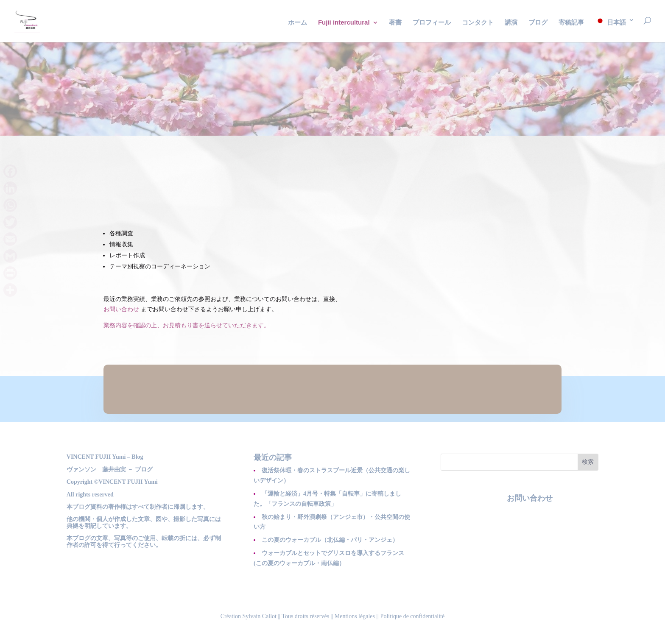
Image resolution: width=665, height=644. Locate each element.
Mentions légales (355, 616)
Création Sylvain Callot (249, 616)
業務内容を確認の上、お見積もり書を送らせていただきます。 (187, 325)
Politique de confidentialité (413, 616)
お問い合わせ (121, 309)
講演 (511, 23)
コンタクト (478, 23)
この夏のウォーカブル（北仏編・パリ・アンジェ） (330, 540)
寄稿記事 (571, 23)
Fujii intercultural (344, 23)
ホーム (298, 23)
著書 (395, 23)
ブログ (538, 23)
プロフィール (432, 23)
